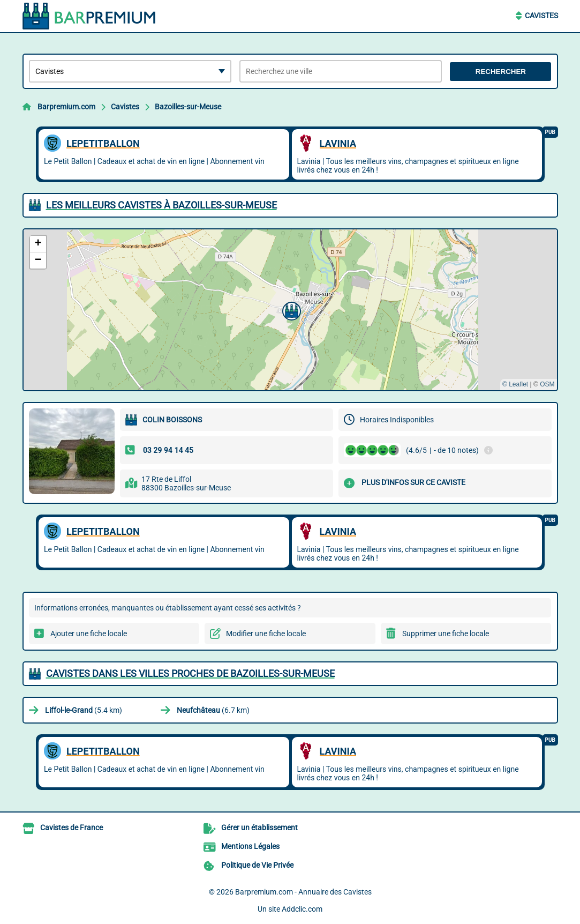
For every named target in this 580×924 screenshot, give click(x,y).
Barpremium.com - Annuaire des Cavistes (303, 892)
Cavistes (541, 16)
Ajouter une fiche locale (89, 634)
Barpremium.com (66, 107)
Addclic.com (302, 909)
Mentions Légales (250, 846)
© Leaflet (515, 384)
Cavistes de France (71, 828)
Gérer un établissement (259, 828)
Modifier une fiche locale (266, 634)
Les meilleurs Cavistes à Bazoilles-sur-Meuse (161, 205)
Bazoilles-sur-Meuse (188, 107)
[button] (290, 310)
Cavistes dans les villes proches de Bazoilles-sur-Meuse (190, 673)
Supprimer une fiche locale (446, 634)
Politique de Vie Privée (257, 865)
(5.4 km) (84, 710)
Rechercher (501, 72)
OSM (547, 384)
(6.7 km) (213, 710)
